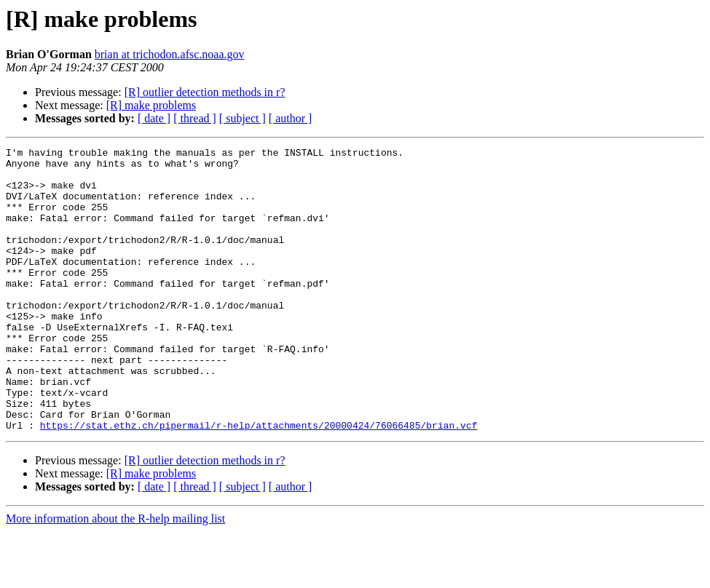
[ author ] (291, 118)
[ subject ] (242, 118)
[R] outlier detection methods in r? (205, 92)
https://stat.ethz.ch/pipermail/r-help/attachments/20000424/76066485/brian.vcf (259, 482)
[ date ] (154, 118)
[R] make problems (151, 105)
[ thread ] (195, 118)
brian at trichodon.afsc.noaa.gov (170, 54)
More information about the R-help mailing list (115, 575)
